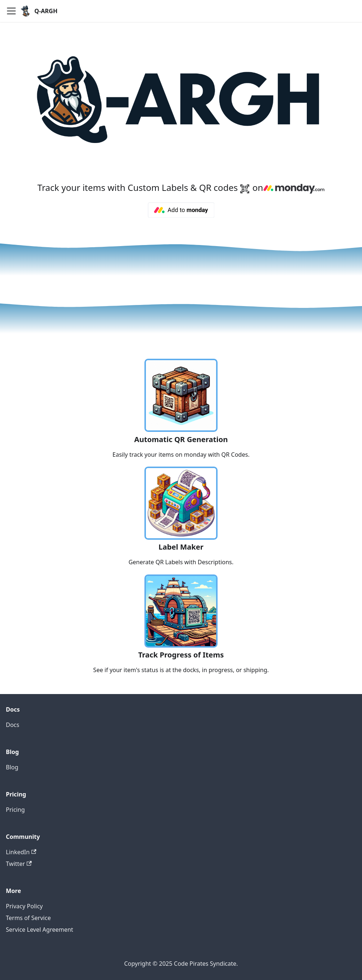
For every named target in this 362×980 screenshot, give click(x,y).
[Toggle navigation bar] (11, 11)
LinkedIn (21, 852)
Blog (12, 767)
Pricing (15, 810)
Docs (13, 725)
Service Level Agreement (39, 930)
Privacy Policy (24, 906)
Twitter (19, 864)
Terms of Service (28, 918)
